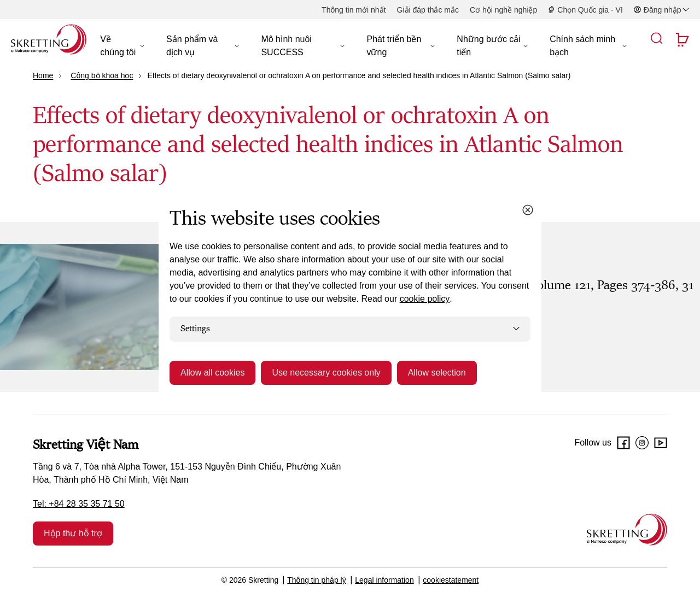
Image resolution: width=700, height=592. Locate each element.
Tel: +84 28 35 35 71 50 (79, 504)
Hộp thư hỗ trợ (73, 533)
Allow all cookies (212, 373)
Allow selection (437, 373)
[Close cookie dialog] (528, 210)
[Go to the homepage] (627, 529)
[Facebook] (623, 443)
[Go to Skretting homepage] (49, 39)
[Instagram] (642, 443)
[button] (122, 46)
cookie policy (425, 299)
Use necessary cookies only (326, 373)
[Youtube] (661, 443)
